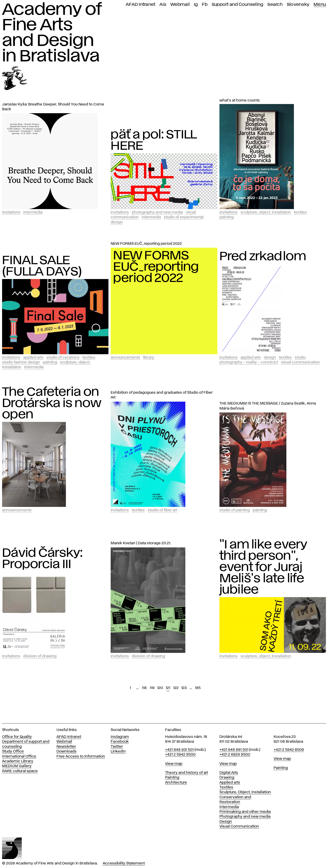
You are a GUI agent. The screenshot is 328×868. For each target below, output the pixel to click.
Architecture (176, 783)
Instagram (120, 737)
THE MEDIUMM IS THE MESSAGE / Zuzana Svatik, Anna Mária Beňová (268, 406)
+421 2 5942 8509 (289, 750)
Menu (320, 4)
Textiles (300, 212)
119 (152, 688)
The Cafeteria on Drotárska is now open (52, 404)
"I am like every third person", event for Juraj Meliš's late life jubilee (263, 567)
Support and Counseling (238, 4)
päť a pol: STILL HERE (154, 141)
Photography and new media (245, 817)
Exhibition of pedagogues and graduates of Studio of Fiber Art (162, 395)
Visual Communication (300, 362)
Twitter (117, 747)
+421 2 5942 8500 (180, 755)
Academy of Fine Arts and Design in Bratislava (52, 33)
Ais (163, 4)
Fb (205, 4)
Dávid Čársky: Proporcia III (42, 559)
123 (184, 688)
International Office (19, 756)
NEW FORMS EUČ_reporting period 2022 (146, 244)
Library (149, 358)
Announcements (125, 358)
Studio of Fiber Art (162, 510)
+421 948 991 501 (234, 750)
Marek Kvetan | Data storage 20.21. (141, 543)
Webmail (180, 4)
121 (168, 688)
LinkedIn (118, 751)
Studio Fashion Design (21, 362)
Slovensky (298, 4)
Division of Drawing (40, 656)
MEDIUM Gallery (17, 766)
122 (176, 688)
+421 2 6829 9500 (235, 755)
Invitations (11, 212)
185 (198, 688)
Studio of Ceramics (63, 358)
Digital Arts (229, 773)
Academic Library (18, 761)
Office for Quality (17, 737)
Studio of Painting (235, 510)
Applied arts (230, 783)
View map (174, 764)
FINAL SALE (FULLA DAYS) (42, 266)
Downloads (67, 751)
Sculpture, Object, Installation (266, 212)
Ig (196, 4)
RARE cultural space (20, 771)
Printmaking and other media (245, 812)
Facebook (120, 742)
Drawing (227, 778)
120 (160, 688)
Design (270, 358)
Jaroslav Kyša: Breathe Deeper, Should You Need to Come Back (53, 107)
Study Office (13, 751)
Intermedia (33, 212)
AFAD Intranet (140, 4)
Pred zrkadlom (263, 257)
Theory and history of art (186, 773)
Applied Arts (33, 358)
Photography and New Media (157, 212)
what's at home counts (240, 100)
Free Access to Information (81, 756)
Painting (227, 217)
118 (144, 688)
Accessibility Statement (124, 863)
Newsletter (66, 747)
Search (275, 4)
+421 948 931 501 (179, 750)
